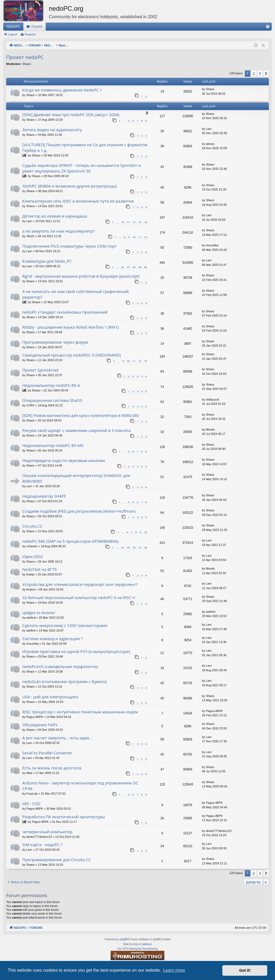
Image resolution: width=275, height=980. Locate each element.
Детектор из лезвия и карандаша (55, 216)
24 (122, 547)
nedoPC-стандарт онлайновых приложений (65, 312)
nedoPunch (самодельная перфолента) (60, 666)
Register (30, 34)
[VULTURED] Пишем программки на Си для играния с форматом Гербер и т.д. (85, 147)
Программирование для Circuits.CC (57, 860)
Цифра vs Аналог (39, 612)
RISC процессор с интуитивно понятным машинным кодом (80, 712)
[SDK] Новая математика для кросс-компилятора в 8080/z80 (81, 415)
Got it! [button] (245, 970)
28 (134, 267)
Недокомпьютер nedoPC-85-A (51, 385)
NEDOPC (13, 27)
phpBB (124, 939)
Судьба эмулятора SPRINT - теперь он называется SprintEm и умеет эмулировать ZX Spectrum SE (82, 168)
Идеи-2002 (33, 556)
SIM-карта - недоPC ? (42, 845)
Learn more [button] (174, 970)
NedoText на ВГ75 (39, 569)
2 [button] (254, 73)
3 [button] (260, 73)
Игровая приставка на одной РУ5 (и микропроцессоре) (76, 651)
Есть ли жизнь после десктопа (52, 768)
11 (128, 222)
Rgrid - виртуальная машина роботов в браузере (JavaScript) (81, 276)
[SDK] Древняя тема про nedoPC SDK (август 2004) (71, 115)
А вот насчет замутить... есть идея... (57, 738)
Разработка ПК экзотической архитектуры (64, 817)
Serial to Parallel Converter (47, 753)
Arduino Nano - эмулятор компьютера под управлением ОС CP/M (80, 786)
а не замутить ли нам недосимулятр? (59, 231)
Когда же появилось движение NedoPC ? (62, 90)
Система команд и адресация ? (52, 638)
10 (122, 222)
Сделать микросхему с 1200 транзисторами (65, 625)
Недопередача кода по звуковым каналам (64, 460)
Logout (13, 34)
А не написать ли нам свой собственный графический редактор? (75, 294)
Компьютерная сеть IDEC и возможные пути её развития (78, 201)
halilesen (146, 944)
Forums (37, 27)
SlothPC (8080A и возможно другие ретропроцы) (69, 186)
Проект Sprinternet (41, 370)
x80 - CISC (32, 803)
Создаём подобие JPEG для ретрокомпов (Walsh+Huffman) (79, 511)
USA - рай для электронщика (50, 697)
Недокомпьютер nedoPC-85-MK (53, 445)
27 (128, 267)
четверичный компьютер (47, 832)
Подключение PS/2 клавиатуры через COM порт (69, 246)
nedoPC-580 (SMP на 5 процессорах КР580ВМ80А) (70, 541)
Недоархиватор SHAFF (44, 496)
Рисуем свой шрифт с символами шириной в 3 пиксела (77, 430)
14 (146, 222)
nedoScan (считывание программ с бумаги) (64, 681)
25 (128, 547)
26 (122, 267)
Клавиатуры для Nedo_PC (47, 261)
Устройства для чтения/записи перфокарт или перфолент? (80, 584)
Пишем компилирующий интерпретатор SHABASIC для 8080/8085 (76, 478)
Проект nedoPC (25, 57)
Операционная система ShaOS (52, 400)
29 (140, 267)
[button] (266, 74)
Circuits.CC (32, 526)
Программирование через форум (55, 342)
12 (134, 222)
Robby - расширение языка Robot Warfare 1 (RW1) (70, 327)
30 (146, 267)
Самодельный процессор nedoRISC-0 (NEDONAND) (72, 355)
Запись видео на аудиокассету (52, 130)
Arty (136, 944)
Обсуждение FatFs (40, 725)
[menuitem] (268, 27)
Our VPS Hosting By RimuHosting (138, 949)
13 (140, 222)
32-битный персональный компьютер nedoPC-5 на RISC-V (79, 597)
